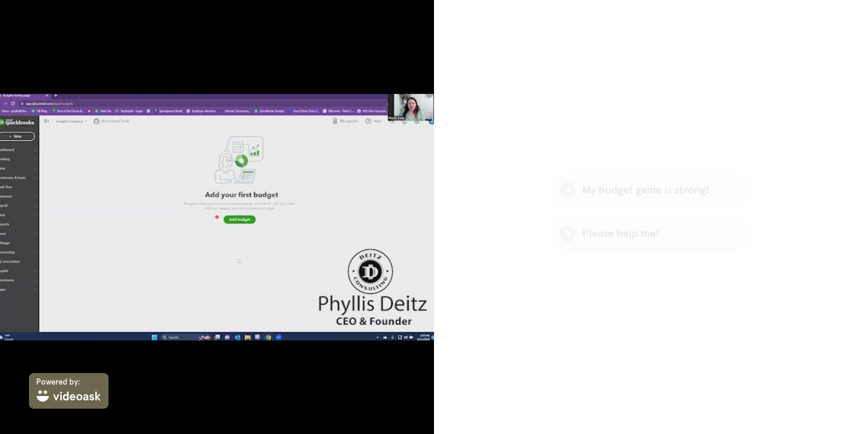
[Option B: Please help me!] (651, 234)
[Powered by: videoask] (69, 391)
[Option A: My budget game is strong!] (651, 190)
